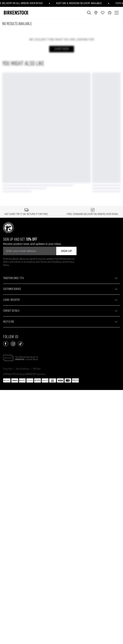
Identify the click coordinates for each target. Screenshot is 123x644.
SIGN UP (66, 405)
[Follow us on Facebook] (6, 497)
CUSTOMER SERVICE (12, 443)
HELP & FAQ (9, 476)
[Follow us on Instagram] (13, 497)
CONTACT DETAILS (11, 465)
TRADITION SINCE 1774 (13, 432)
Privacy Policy (8, 523)
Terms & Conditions (23, 523)
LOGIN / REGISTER (11, 454)
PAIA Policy (37, 523)
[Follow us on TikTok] (21, 497)
